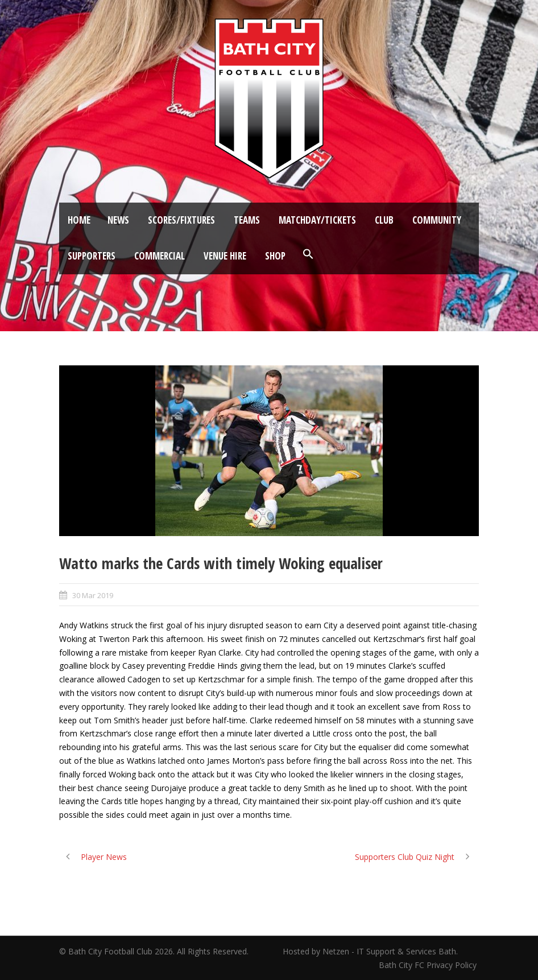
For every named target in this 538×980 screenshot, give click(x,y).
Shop (275, 256)
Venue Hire (225, 256)
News (118, 220)
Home (79, 220)
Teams (247, 220)
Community (437, 220)
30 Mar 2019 (93, 595)
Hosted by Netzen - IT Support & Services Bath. (370, 951)
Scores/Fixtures (181, 220)
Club (384, 220)
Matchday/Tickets (317, 220)
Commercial (160, 256)
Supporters (92, 256)
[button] (308, 254)
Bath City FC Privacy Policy (429, 965)
